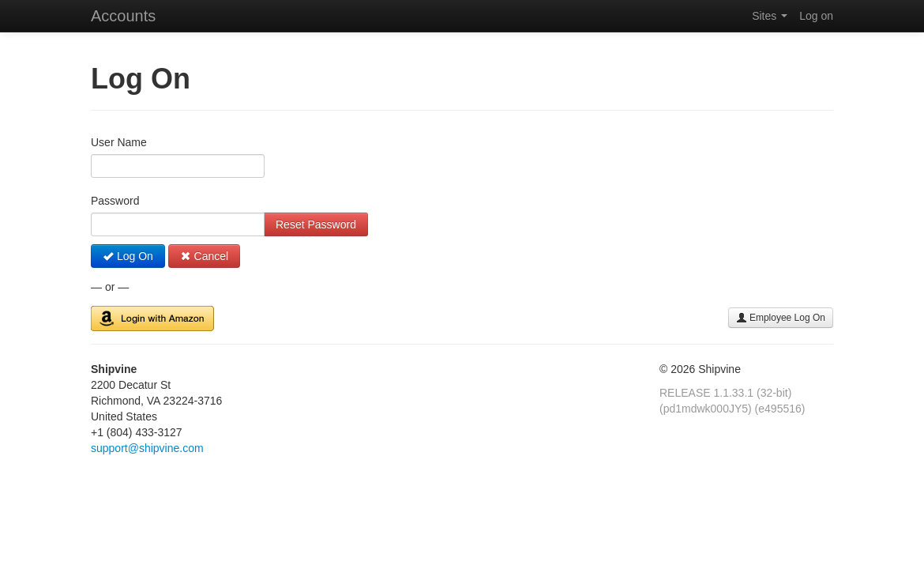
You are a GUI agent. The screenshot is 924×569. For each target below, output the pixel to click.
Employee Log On (781, 318)
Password (115, 201)
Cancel (204, 256)
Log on (816, 16)
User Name (119, 142)
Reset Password (316, 224)
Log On (128, 256)
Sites (770, 16)
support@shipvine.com (147, 448)
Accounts (123, 16)
